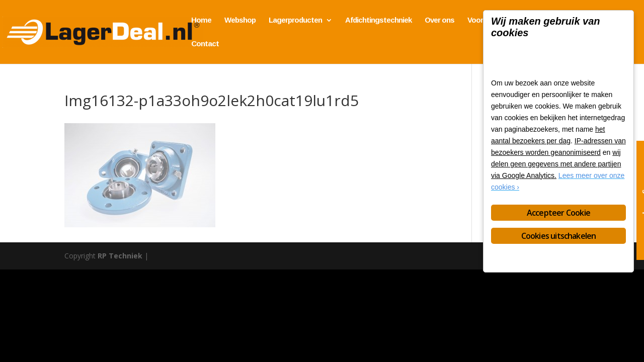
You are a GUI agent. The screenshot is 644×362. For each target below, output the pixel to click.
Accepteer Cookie (558, 213)
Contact (205, 44)
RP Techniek (120, 256)
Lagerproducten (295, 20)
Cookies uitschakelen (559, 236)
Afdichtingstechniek (378, 20)
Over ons (439, 20)
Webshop (240, 20)
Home (201, 20)
